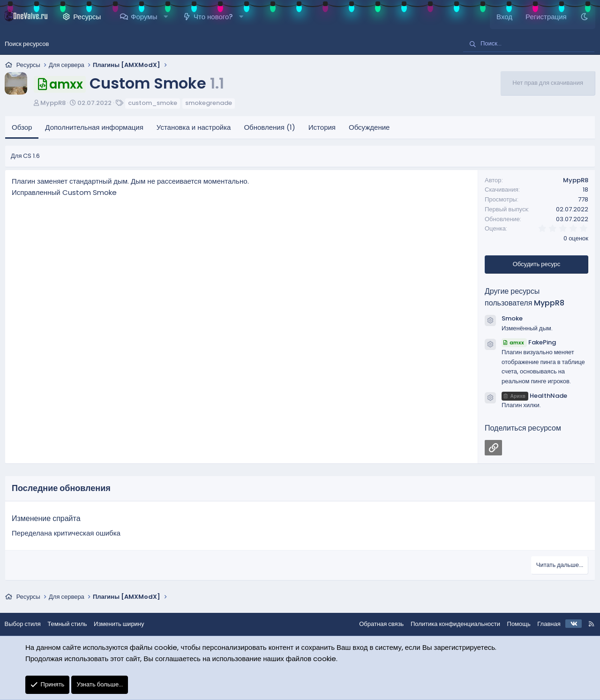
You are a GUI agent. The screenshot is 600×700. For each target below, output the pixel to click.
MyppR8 (53, 103)
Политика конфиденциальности (450, 624)
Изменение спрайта (46, 518)
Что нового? (213, 17)
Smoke (512, 318)
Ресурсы (87, 17)
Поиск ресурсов (27, 44)
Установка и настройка (194, 127)
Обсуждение (369, 127)
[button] (166, 17)
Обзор (22, 127)
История (322, 127)
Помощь (514, 624)
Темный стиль (72, 624)
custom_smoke (153, 103)
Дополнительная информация (94, 127)
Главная (544, 624)
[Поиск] (529, 44)
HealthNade (534, 396)
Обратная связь (377, 624)
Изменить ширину (124, 624)
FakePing (529, 342)
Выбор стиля (27, 624)
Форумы (144, 17)
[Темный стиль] (584, 17)
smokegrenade (209, 103)
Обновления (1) (269, 127)
